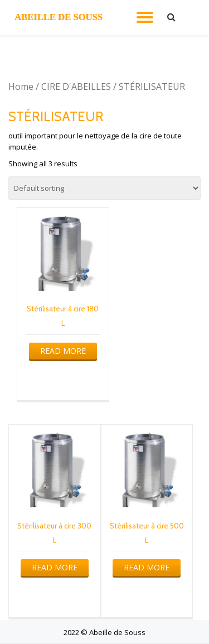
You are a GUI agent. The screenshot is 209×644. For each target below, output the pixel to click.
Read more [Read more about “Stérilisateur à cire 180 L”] (63, 351)
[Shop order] (104, 188)
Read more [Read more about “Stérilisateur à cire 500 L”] (147, 567)
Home (21, 86)
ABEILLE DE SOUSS (59, 17)
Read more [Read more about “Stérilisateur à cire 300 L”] (55, 567)
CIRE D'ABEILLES (76, 86)
